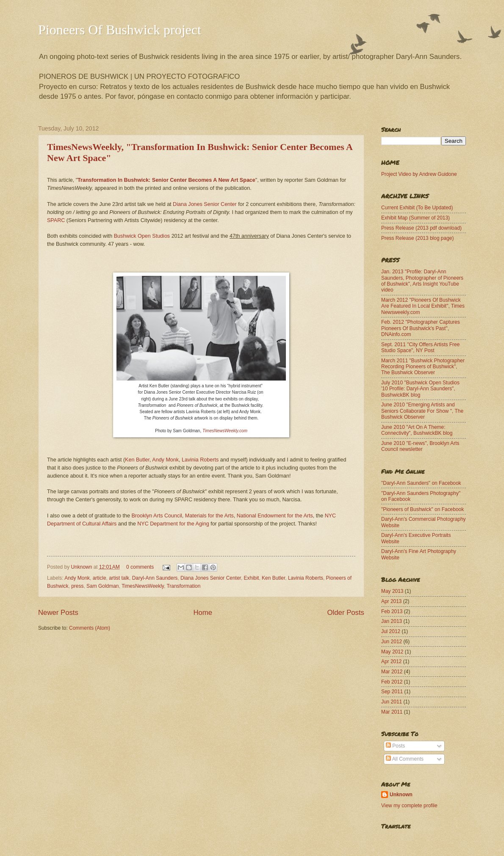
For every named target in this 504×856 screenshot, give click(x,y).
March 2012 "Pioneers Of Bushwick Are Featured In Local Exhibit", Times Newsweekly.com (423, 306)
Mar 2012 (392, 672)
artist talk (119, 578)
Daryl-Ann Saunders (155, 578)
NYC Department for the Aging (173, 524)
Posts (395, 746)
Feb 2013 (392, 611)
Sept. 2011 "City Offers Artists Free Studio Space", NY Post (420, 347)
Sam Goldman (102, 586)
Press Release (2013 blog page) (417, 238)
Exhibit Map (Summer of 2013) (415, 218)
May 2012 (392, 652)
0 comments (140, 567)
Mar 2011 (392, 712)
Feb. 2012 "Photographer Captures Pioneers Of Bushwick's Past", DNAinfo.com (421, 328)
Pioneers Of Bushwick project (120, 30)
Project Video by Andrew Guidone (419, 174)
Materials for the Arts (209, 516)
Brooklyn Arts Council (157, 516)
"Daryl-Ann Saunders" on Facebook (421, 483)
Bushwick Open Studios (142, 236)
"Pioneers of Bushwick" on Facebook (422, 509)
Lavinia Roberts (200, 460)
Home (203, 613)
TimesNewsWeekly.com (225, 431)
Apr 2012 (392, 661)
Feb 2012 (392, 682)
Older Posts (346, 613)
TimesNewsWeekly (143, 586)
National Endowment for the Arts (275, 516)
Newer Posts (58, 613)
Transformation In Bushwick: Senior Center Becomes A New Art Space (166, 180)
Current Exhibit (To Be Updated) (417, 208)
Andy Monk (165, 460)
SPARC (56, 220)
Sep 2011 (392, 692)
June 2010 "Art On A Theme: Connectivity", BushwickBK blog (417, 430)
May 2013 (392, 591)
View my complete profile (409, 806)
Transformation (183, 586)
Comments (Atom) (90, 628)
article (100, 578)
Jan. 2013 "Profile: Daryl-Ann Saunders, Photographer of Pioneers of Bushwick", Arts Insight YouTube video (422, 281)
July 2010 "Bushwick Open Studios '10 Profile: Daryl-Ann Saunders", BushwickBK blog (420, 389)
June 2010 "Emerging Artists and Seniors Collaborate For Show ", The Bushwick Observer (422, 411)
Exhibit (252, 578)
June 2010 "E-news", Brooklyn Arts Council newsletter (420, 446)
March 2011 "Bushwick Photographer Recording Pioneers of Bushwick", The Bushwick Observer (423, 367)
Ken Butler (137, 460)
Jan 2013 (392, 621)
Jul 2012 (391, 631)
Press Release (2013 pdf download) (421, 228)
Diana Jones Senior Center (205, 204)
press (77, 586)
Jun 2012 (392, 642)
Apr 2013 (392, 601)
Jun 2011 (392, 702)
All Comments (405, 759)
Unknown (82, 567)
